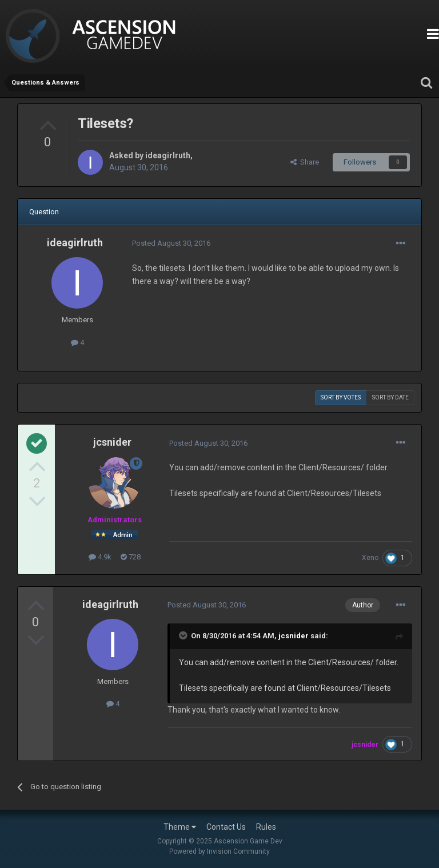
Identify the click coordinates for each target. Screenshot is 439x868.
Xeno (370, 558)
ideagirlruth (168, 155)
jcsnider (112, 442)
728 (131, 557)
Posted (171, 243)
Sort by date (390, 397)
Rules (266, 827)
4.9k (100, 557)
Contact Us (226, 827)
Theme (180, 827)
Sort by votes (341, 397)
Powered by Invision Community (219, 851)
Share (305, 162)
